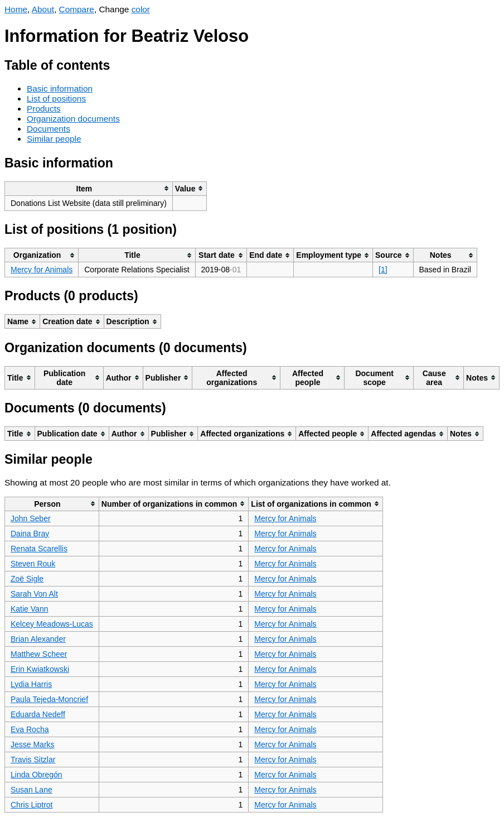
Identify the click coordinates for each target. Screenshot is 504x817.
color (141, 9)
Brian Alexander (38, 639)
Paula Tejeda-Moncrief (49, 699)
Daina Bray (30, 534)
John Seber (31, 518)
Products (44, 109)
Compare (77, 9)
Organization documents (73, 119)
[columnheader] (89, 188)
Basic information (60, 88)
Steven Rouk (33, 564)
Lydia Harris (31, 684)
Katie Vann (29, 609)
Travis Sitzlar (33, 760)
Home (16, 9)
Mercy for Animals (42, 270)
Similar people (54, 139)
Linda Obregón (37, 775)
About (43, 9)
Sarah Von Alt (34, 594)
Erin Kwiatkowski (40, 669)
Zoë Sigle (27, 579)
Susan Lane (31, 790)
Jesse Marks (33, 744)
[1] (383, 270)
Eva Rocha (30, 729)
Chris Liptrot (31, 805)
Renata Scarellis (39, 549)
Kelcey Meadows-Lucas (52, 624)
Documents (49, 129)
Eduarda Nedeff (38, 714)
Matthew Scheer (39, 654)
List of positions (56, 98)
